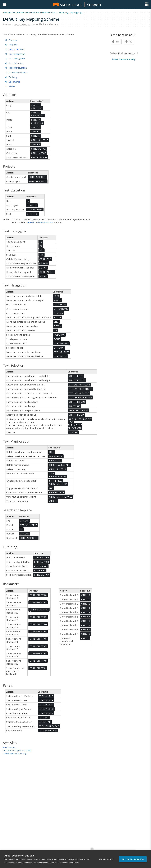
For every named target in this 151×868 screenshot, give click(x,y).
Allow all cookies (133, 861)
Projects (11, 45)
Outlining (11, 77)
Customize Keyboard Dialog (17, 750)
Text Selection (14, 63)
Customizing (62, 12)
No (129, 42)
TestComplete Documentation (16, 12)
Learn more (74, 864)
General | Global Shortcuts (39, 222)
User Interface (49, 12)
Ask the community (125, 59)
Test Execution (15, 49)
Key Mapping (75, 12)
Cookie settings (107, 861)
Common (11, 40)
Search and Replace (17, 72)
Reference (36, 12)
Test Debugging (15, 54)
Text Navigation (15, 58)
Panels (10, 86)
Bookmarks (13, 82)
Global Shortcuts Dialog (15, 754)
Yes (116, 42)
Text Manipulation (16, 68)
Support (94, 5)
